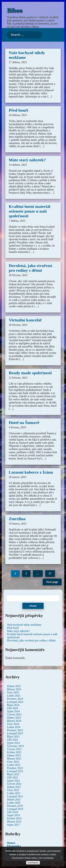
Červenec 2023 (15, 746)
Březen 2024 (14, 721)
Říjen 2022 (13, 774)
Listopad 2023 (15, 733)
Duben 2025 (14, 686)
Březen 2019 (14, 822)
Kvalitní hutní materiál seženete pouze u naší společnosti (29, 211)
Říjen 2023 (13, 737)
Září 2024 (13, 708)
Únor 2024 (13, 724)
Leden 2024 (14, 727)
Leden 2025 (14, 696)
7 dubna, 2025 (17, 221)
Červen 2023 (14, 749)
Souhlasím (33, 863)
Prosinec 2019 (15, 806)
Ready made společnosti (30, 373)
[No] (62, 857)
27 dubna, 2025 (18, 62)
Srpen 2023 (13, 743)
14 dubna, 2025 (18, 165)
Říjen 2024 (13, 705)
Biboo (15, 10)
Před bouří (18, 110)
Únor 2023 (13, 762)
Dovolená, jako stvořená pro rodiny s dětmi (30, 268)
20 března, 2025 (18, 325)
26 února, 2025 (18, 477)
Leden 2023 (14, 765)
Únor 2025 (13, 692)
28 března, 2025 (18, 275)
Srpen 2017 (13, 825)
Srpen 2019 (13, 815)
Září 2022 (13, 777)
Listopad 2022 (15, 771)
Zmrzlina (17, 519)
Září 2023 (13, 740)
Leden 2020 (14, 803)
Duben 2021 (14, 800)
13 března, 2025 (18, 378)
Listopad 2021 (15, 796)
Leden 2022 (14, 793)
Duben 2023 (14, 755)
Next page (52, 582)
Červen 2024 (14, 714)
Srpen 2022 (13, 781)
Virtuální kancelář (25, 320)
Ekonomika (14, 846)
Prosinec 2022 (15, 768)
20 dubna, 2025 (18, 115)
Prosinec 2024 (15, 699)
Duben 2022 (14, 787)
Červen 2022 (14, 784)
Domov (11, 843)
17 (50, 573)
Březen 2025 (14, 689)
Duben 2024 (14, 718)
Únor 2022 (13, 790)
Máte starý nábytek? (27, 160)
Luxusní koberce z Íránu (31, 472)
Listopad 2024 (15, 702)
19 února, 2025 (18, 524)
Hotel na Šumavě (24, 423)
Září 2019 (13, 812)
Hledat (33, 606)
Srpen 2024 (13, 711)
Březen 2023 (14, 759)
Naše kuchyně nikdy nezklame (24, 625)
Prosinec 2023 (15, 730)
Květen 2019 (14, 818)
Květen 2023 (14, 752)
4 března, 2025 (17, 427)
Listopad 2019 (15, 809)
